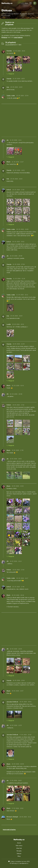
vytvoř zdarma (18, 37)
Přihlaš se (4, 37)
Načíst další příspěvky (9, 830)
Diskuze (19, 854)
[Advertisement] (19, 120)
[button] (31, 3)
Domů (19, 843)
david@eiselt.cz (24, 863)
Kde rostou (19, 846)
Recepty (19, 851)
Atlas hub (19, 848)
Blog (19, 856)
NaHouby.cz (7, 3)
